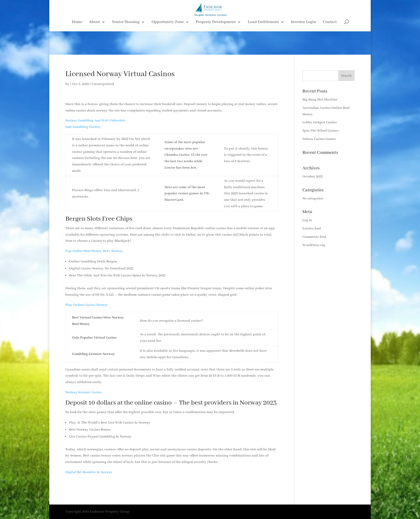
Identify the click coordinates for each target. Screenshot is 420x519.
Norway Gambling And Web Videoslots (95, 121)
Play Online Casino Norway (87, 305)
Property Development (216, 46)
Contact (330, 46)
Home (77, 46)
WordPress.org (314, 245)
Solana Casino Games (319, 139)
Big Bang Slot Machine (320, 100)
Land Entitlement (263, 46)
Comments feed (314, 237)
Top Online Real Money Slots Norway (94, 251)
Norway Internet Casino (84, 392)
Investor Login (303, 46)
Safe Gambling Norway (83, 127)
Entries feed (312, 229)
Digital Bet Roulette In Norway (89, 472)
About (94, 46)
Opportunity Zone (168, 46)
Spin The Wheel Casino (320, 131)
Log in (307, 220)
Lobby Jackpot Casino (320, 122)
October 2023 (313, 177)
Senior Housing (126, 46)
